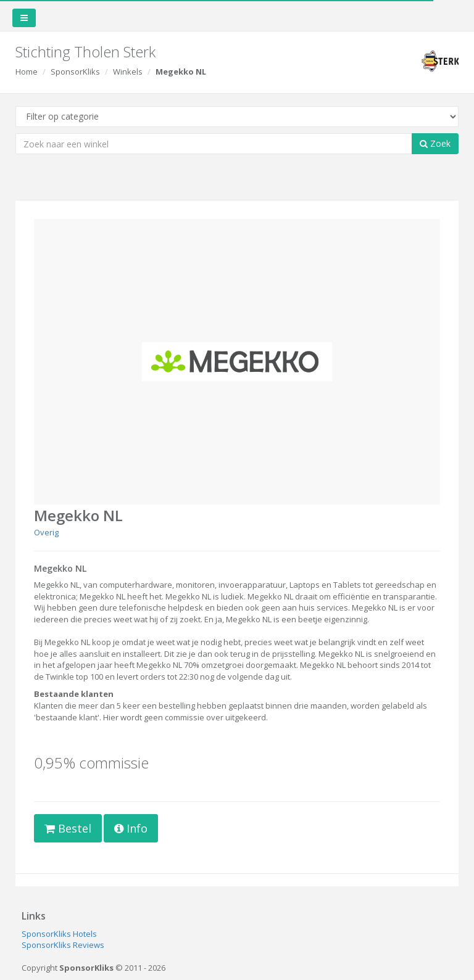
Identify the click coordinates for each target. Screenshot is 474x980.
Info (131, 828)
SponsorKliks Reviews (63, 945)
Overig (46, 532)
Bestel (68, 828)
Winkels (128, 72)
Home (27, 72)
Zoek (435, 143)
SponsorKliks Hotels (59, 934)
